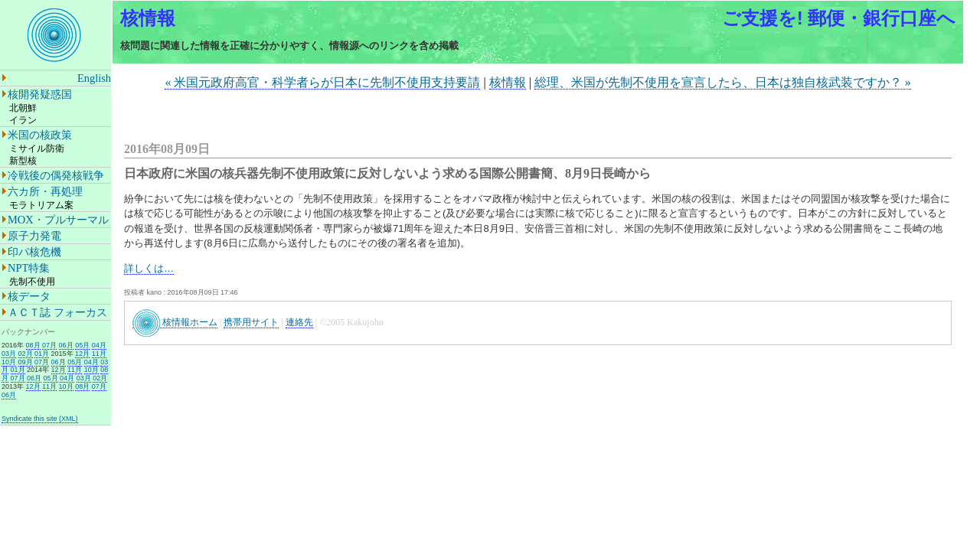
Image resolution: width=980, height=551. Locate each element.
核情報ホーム (175, 323)
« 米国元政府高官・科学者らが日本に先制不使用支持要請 (322, 82)
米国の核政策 (40, 135)
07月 (49, 345)
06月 (66, 345)
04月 (99, 345)
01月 (42, 354)
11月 (99, 354)
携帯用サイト (251, 322)
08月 (33, 345)
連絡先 (299, 322)
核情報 (148, 18)
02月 (26, 354)
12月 (82, 354)
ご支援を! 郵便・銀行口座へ (839, 18)
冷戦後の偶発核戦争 (56, 175)
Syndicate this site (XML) (40, 419)
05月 (82, 345)
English (94, 78)
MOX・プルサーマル (58, 220)
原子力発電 (34, 236)
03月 (9, 354)
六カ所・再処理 (45, 191)
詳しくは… (149, 268)
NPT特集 (29, 268)
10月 (9, 362)
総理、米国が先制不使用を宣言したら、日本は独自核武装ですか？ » (723, 82)
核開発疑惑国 (40, 94)
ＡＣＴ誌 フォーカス (57, 312)
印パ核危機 (34, 252)
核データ (29, 296)
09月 (26, 362)
